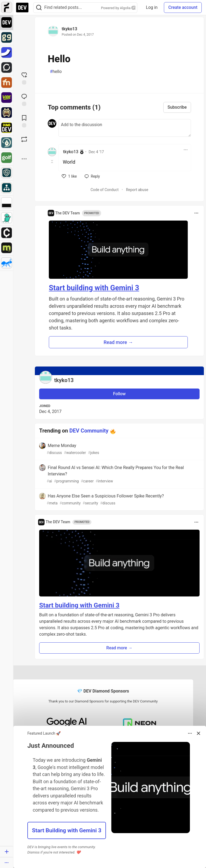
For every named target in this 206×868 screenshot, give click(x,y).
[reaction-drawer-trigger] (24, 78)
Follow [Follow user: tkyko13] (119, 394)
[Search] (39, 8)
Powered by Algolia (118, 8)
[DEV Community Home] (22, 8)
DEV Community (89, 431)
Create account (183, 7)
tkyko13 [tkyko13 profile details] (71, 152)
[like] (69, 176)
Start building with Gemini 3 (94, 288)
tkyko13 (69, 29)
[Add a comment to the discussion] (125, 128)
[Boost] (24, 139)
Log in (152, 7)
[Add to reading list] (24, 121)
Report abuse (137, 190)
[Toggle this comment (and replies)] (52, 162)
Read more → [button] (118, 342)
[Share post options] (24, 159)
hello (56, 72)
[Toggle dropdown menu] (186, 150)
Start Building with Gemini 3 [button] (67, 830)
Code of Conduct (104, 190)
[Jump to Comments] (24, 99)
